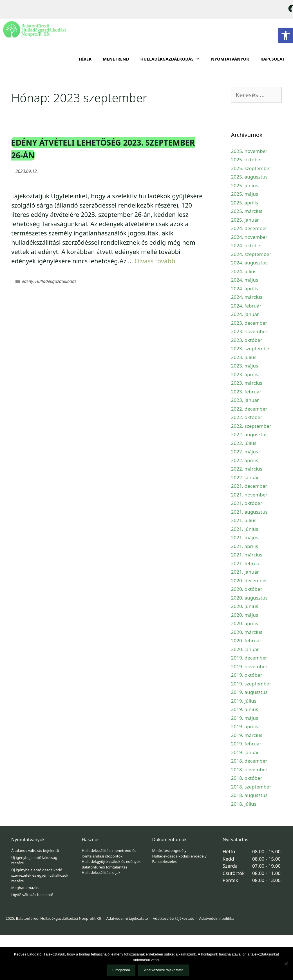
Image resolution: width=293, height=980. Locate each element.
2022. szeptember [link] (251, 426)
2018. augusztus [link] (249, 795)
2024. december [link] (249, 228)
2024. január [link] (245, 314)
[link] (286, 35)
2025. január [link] (245, 220)
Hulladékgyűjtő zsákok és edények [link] (111, 861)
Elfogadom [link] (121, 970)
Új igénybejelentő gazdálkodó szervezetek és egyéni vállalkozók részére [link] (40, 875)
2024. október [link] (247, 245)
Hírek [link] (85, 59)
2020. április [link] (245, 623)
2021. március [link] (247, 555)
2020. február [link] (246, 641)
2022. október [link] (247, 417)
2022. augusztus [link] (249, 434)
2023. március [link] (247, 383)
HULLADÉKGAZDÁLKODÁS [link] (173, 59)
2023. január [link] (245, 400)
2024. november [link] (249, 237)
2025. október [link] (247, 160)
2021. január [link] (245, 572)
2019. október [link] (247, 675)
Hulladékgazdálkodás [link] (56, 281)
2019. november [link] (249, 666)
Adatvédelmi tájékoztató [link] (127, 918)
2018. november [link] (249, 769)
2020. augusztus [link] (249, 598)
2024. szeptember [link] (251, 254)
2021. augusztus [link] (249, 512)
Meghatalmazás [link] (25, 888)
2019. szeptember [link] (251, 684)
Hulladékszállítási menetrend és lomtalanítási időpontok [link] (109, 853)
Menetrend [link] (116, 59)
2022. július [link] (244, 443)
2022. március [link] (247, 469)
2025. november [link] (249, 151)
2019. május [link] (245, 718)
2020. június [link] (245, 606)
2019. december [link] (249, 658)
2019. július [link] (244, 701)
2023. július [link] (244, 357)
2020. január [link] (245, 649)
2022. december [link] (249, 409)
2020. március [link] (247, 632)
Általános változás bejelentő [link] (35, 850)
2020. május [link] (245, 615)
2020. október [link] (247, 589)
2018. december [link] (249, 761)
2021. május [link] (245, 537)
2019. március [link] (247, 735)
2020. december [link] (249, 581)
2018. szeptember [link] (251, 787)
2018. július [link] (244, 804)
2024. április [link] (245, 289)
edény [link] (27, 281)
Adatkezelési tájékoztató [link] (174, 918)
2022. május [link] (245, 452)
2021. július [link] (244, 520)
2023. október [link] (247, 340)
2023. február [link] (246, 392)
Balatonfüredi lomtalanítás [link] (104, 867)
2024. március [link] (247, 297)
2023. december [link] (249, 323)
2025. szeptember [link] (251, 168)
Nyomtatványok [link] (230, 59)
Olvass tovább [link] (155, 261)
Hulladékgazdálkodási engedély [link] (179, 856)
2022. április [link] (245, 460)
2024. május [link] (245, 280)
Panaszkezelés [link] (165, 861)
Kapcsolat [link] (272, 59)
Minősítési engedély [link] (169, 850)
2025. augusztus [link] (249, 177)
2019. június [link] (245, 709)
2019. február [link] (246, 744)
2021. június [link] (245, 529)
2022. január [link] (245, 477)
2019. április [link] (245, 726)
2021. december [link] (249, 486)
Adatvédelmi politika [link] (217, 918)
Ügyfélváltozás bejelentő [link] (32, 895)
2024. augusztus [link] (249, 263)
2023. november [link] (249, 331)
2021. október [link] (247, 503)
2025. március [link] (247, 211)
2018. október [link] (247, 778)
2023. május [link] (245, 366)
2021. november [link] (249, 495)
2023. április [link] (245, 374)
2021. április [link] (245, 546)
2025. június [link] (245, 185)
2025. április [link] (245, 203)
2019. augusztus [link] (249, 692)
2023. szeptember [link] (251, 348)
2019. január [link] (245, 752)
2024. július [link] (244, 271)
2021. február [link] (246, 563)
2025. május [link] (245, 194)
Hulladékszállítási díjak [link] (101, 872)
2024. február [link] (246, 306)
